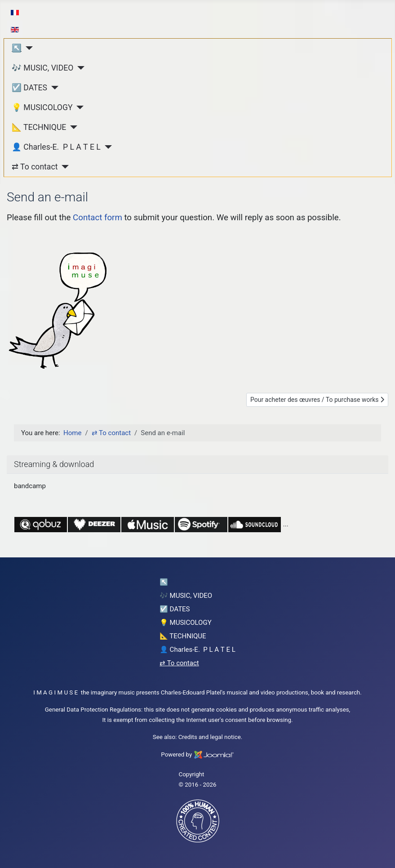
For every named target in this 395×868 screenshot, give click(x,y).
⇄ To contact (35, 167)
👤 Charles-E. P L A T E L (56, 147)
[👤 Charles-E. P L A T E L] (106, 147)
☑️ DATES (29, 88)
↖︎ (17, 48)
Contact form (98, 218)
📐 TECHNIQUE (39, 127)
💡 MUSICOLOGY (42, 107)
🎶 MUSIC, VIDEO (42, 68)
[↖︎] (27, 48)
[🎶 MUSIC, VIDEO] (79, 68)
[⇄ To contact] (63, 167)
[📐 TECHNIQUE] (72, 127)
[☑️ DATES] (53, 88)
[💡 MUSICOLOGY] (78, 107)
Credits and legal (201, 737)
